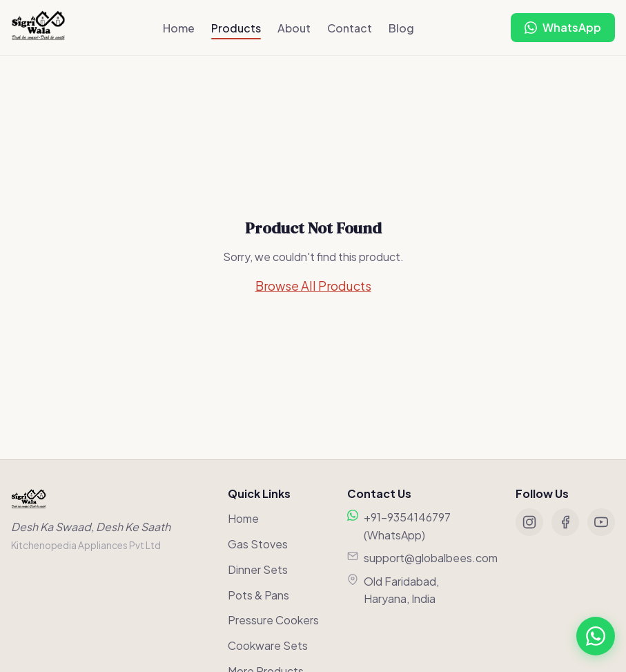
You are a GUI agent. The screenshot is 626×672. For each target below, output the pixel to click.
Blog (401, 28)
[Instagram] (529, 522)
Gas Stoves (258, 544)
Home (179, 28)
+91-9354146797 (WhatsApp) (407, 526)
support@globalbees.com (431, 558)
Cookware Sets (268, 645)
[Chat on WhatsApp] (563, 28)
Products (236, 28)
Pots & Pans (258, 595)
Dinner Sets (258, 569)
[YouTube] (601, 522)
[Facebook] (565, 522)
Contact (350, 28)
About (294, 28)
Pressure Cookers (273, 620)
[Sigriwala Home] (38, 28)
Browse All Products (313, 286)
